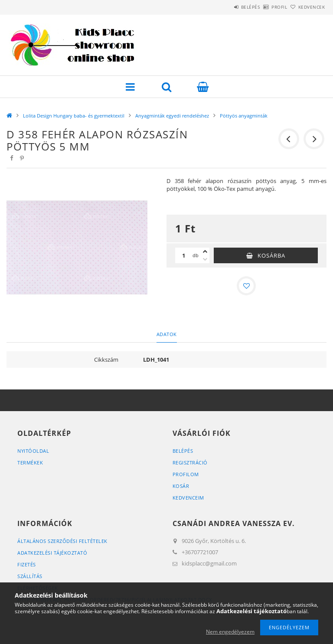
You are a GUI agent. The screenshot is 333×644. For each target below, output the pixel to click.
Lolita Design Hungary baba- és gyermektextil (74, 116)
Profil (265, 7)
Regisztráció (190, 463)
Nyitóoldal (33, 451)
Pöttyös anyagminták (244, 116)
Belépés (226, 7)
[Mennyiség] (184, 255)
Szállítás (30, 576)
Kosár (181, 486)
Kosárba (271, 255)
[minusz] (205, 259)
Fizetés (27, 564)
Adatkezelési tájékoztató (52, 553)
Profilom (186, 474)
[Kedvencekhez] (246, 286)
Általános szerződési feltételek (62, 541)
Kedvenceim (188, 498)
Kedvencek (307, 7)
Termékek (30, 463)
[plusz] (205, 252)
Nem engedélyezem (230, 632)
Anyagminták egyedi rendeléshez (172, 116)
